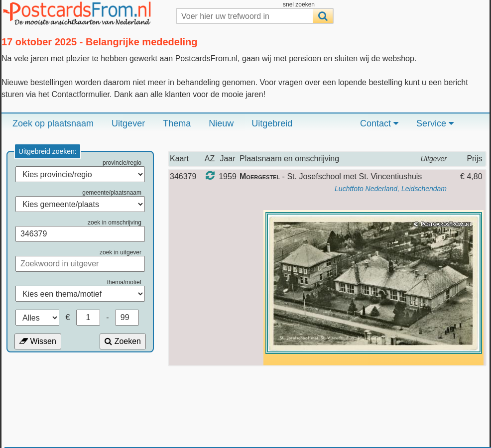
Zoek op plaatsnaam (53, 123)
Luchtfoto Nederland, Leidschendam (391, 189)
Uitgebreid (272, 123)
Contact (379, 123)
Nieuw (221, 123)
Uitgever (128, 123)
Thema (177, 123)
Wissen (38, 341)
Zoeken (123, 341)
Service (435, 123)
